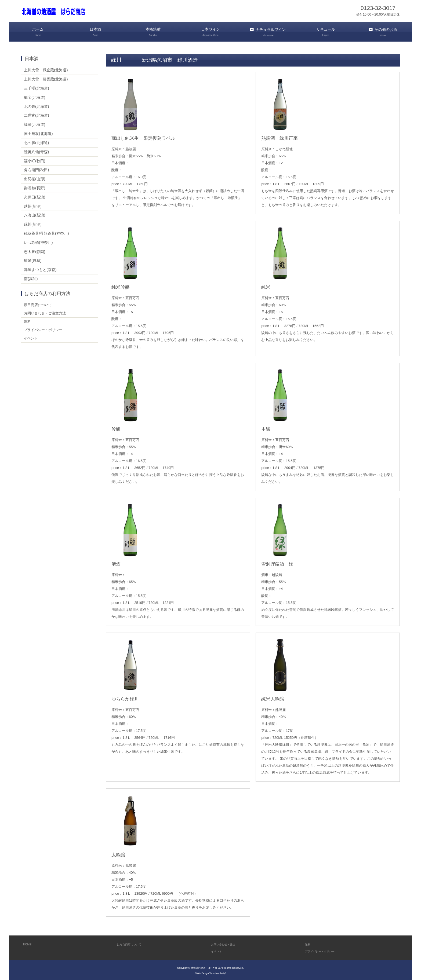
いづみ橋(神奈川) (38, 241)
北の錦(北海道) (37, 105)
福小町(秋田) (35, 160)
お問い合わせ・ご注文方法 (46, 313)
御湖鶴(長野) (35, 187)
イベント (31, 340)
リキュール (325, 32)
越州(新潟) (33, 205)
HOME (28, 943)
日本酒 (95, 32)
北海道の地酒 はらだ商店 (205, 967)
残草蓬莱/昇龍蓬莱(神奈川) (46, 232)
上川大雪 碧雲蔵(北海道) (46, 78)
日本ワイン (210, 32)
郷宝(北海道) (35, 96)
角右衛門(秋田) (37, 169)
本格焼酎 (153, 32)
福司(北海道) (35, 123)
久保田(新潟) (35, 196)
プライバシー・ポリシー (45, 332)
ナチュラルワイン (268, 32)
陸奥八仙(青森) (37, 151)
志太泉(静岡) (35, 250)
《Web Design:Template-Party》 (210, 972)
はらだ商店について (133, 943)
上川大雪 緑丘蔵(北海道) (46, 69)
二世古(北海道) (37, 114)
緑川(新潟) (33, 223)
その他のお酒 (383, 32)
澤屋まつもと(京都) (40, 269)
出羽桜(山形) (35, 178)
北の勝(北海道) (37, 142)
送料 (28, 322)
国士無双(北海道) (38, 133)
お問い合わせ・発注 (227, 943)
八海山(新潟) (35, 214)
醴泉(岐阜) (33, 259)
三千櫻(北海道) (37, 87)
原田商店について (39, 304)
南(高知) (31, 278)
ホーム (38, 32)
